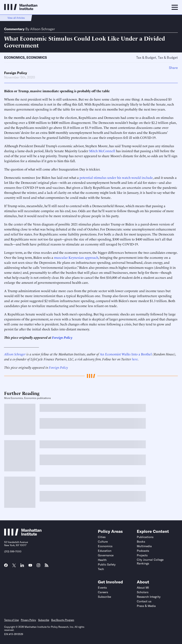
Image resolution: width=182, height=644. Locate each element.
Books (141, 542)
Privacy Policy (28, 620)
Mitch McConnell (102, 151)
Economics (14, 57)
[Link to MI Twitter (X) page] (14, 566)
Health (102, 560)
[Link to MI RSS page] (47, 567)
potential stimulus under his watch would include (116, 177)
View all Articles (16, 18)
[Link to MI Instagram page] (38, 567)
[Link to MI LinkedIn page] (22, 567)
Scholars (143, 592)
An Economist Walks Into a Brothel (126, 354)
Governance (106, 555)
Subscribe (104, 597)
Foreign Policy (16, 73)
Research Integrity (149, 597)
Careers (103, 592)
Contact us (144, 601)
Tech (101, 569)
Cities (102, 537)
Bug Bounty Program (63, 620)
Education (105, 551)
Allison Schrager (43, 29)
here (135, 359)
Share (173, 68)
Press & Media (146, 606)
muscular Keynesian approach (76, 257)
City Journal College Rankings (150, 562)
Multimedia (144, 546)
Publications (145, 537)
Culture (103, 542)
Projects (142, 555)
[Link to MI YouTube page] (30, 566)
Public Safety (107, 564)
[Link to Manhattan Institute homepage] (23, 534)
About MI (143, 588)
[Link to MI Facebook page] (6, 567)
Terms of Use (11, 620)
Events (102, 588)
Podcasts (143, 551)
